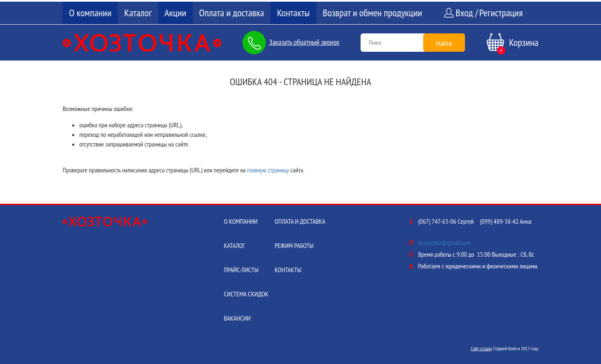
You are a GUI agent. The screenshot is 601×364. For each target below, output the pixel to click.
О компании (90, 13)
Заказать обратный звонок (304, 42)
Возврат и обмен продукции (372, 13)
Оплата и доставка (232, 13)
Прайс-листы (241, 270)
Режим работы (294, 245)
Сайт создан (481, 348)
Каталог (138, 13)
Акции (175, 13)
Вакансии (237, 318)
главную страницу (268, 170)
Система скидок (246, 294)
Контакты (294, 13)
